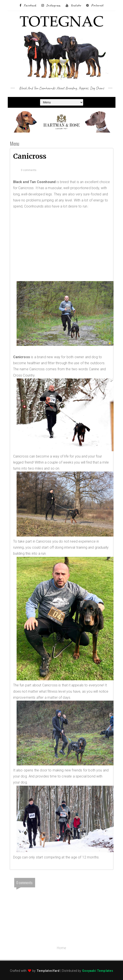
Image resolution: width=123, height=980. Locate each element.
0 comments (29, 170)
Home (62, 948)
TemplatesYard (48, 971)
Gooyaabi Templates (98, 971)
